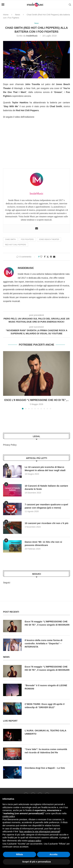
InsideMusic (32, 36)
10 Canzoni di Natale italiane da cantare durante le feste (46, 487)
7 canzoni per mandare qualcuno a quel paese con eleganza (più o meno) (46, 506)
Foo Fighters (27, 239)
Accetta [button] (53, 854)
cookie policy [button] (9, 816)
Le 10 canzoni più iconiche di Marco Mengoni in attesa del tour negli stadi (45, 469)
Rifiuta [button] (19, 854)
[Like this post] (41, 257)
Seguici (7, 583)
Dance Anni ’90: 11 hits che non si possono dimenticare (43, 543)
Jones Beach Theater (49, 239)
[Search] (70, 5)
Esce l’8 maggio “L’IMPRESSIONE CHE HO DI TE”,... (36, 400)
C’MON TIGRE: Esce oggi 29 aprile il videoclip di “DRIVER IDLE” (45, 706)
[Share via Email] (54, 257)
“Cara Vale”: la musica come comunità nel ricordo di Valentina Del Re (46, 751)
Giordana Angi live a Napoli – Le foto (45, 768)
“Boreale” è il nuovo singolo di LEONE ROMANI (46, 687)
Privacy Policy (10, 445)
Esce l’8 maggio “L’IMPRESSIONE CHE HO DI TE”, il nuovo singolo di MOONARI (47, 623)
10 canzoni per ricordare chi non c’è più (47, 523)
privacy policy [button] (35, 841)
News (18, 15)
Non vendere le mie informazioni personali (40, 832)
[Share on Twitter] (48, 257)
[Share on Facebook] (45, 257)
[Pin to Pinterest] (51, 257)
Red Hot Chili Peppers (16, 245)
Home (6, 15)
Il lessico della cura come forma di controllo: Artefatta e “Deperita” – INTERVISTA (44, 643)
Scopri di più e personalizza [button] (36, 862)
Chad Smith (10, 239)
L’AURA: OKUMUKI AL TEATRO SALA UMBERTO (45, 732)
